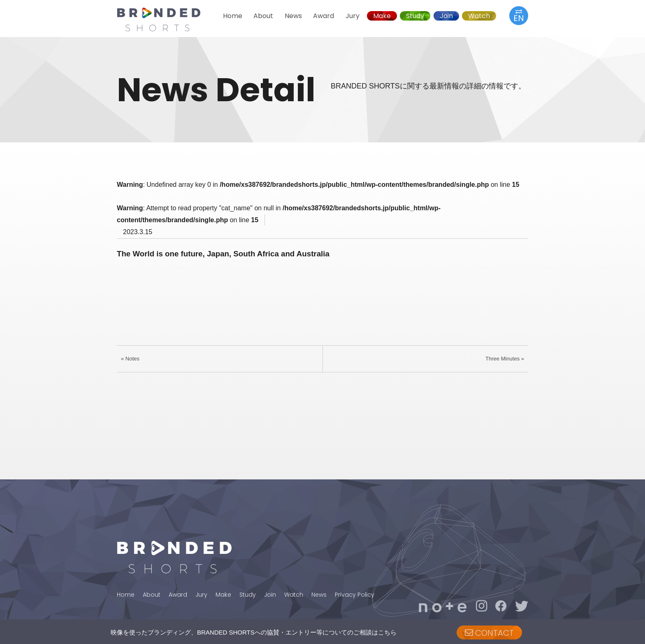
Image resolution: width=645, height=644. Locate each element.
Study (415, 16)
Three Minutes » (505, 359)
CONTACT (489, 633)
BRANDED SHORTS (166, 19)
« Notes (130, 359)
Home (233, 16)
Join (446, 16)
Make (382, 16)
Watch (479, 16)
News (293, 16)
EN (519, 15)
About (263, 16)
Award (324, 16)
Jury (353, 16)
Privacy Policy (355, 595)
